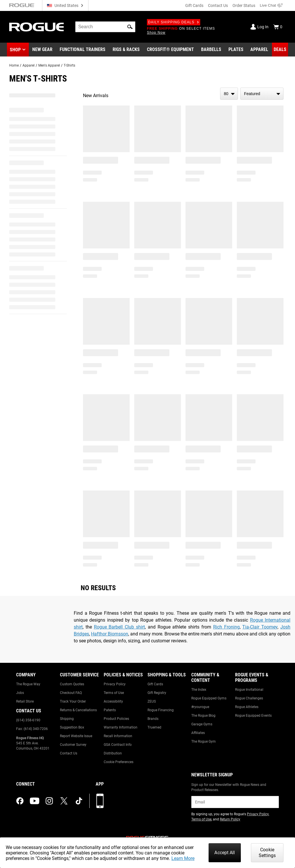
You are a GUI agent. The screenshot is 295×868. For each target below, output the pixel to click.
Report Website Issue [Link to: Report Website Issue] (76, 736)
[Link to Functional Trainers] (83, 50)
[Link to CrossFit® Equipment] (170, 50)
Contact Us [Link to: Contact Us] (69, 753)
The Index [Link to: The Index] (199, 690)
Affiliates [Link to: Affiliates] (198, 733)
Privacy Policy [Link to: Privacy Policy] (115, 684)
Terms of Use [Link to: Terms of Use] (114, 693)
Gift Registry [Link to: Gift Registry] (157, 693)
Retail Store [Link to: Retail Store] (25, 701)
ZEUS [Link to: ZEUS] (152, 701)
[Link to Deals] (280, 50)
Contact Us (218, 5)
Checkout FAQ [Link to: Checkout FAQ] (71, 693)
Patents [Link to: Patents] (110, 710)
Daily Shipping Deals (174, 22)
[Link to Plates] (236, 50)
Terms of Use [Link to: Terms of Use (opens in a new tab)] (201, 819)
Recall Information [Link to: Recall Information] (118, 736)
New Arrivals (96, 96)
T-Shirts (69, 65)
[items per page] (229, 94)
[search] (105, 27)
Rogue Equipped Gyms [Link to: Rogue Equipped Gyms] (209, 698)
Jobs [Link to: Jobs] (20, 693)
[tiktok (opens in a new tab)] (79, 801)
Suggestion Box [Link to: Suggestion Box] (72, 727)
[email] (235, 802)
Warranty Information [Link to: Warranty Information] (121, 727)
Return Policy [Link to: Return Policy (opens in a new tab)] (230, 819)
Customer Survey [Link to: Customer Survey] (73, 745)
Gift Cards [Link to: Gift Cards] (155, 684)
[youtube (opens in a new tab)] (35, 801)
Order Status (244, 5)
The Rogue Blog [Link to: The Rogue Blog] (203, 716)
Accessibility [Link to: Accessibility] (113, 701)
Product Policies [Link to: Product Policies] (116, 719)
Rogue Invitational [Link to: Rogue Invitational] (249, 690)
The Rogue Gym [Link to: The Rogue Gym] (204, 741)
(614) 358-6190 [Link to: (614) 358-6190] (28, 720)
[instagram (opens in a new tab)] (49, 801)
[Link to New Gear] (42, 50)
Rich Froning (226, 627)
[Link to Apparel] (259, 50)
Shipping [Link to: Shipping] (67, 719)
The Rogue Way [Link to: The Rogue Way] (28, 684)
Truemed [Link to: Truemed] (154, 727)
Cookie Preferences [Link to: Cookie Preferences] (119, 762)
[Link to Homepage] (36, 27)
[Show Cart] (278, 27)
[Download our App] (100, 801)
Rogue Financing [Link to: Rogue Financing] (161, 710)
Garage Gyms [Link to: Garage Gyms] (202, 724)
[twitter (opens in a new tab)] (64, 801)
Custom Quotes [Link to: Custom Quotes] (72, 684)
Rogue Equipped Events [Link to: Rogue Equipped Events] (253, 716)
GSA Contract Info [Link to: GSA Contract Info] (118, 745)
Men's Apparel (49, 65)
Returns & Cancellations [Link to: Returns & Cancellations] (78, 710)
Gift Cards (194, 5)
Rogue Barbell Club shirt (119, 627)
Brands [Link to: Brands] (153, 719)
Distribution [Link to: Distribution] (113, 753)
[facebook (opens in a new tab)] (20, 801)
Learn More (183, 858)
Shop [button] (15, 50)
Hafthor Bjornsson (110, 634)
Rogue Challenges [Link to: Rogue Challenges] (249, 698)
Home (14, 65)
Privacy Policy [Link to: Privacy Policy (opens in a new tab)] (258, 814)
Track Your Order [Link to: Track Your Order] (73, 701)
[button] (130, 27)
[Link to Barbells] (211, 50)
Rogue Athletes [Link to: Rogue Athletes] (247, 707)
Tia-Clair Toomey (260, 627)
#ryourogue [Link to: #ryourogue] (200, 707)
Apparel (29, 65)
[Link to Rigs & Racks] (126, 50)
